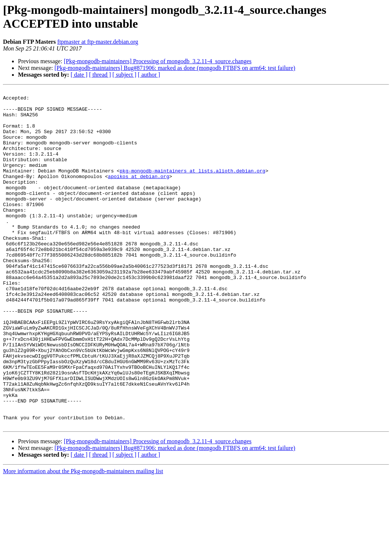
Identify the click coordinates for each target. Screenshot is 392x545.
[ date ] (79, 75)
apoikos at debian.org (139, 194)
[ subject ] (124, 75)
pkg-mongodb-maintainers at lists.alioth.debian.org (192, 187)
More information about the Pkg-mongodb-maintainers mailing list (83, 538)
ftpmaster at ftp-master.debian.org (98, 42)
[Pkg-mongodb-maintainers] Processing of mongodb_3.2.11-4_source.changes (158, 61)
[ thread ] (100, 75)
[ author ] (149, 75)
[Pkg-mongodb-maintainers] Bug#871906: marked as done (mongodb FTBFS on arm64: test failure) (175, 68)
